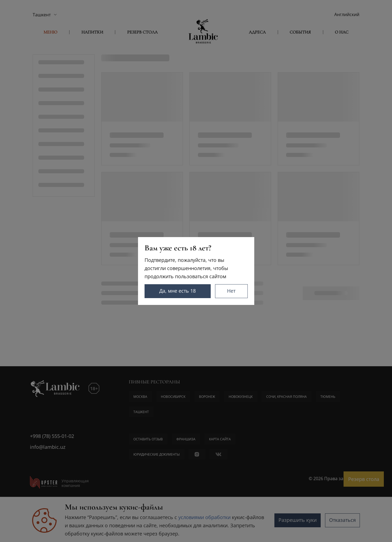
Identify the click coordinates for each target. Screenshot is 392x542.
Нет (231, 291)
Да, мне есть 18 (177, 291)
